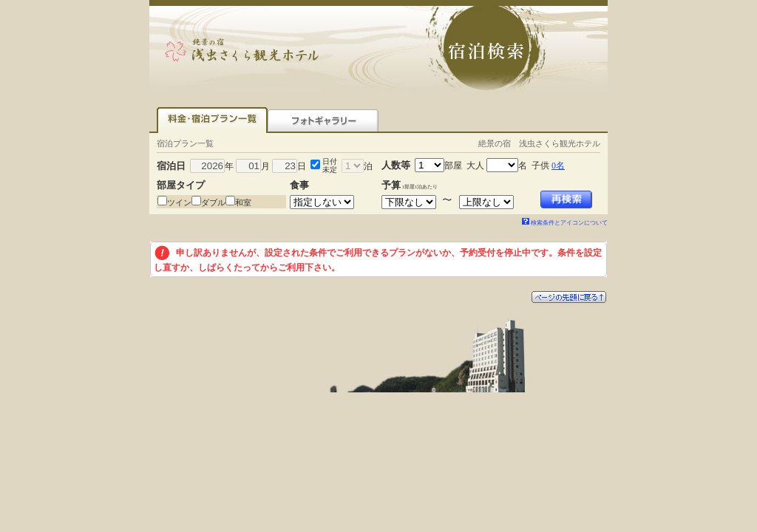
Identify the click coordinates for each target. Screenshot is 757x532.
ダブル (213, 202)
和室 (243, 202)
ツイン (179, 202)
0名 (558, 166)
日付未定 (330, 166)
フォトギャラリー (323, 120)
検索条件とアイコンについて (565, 223)
